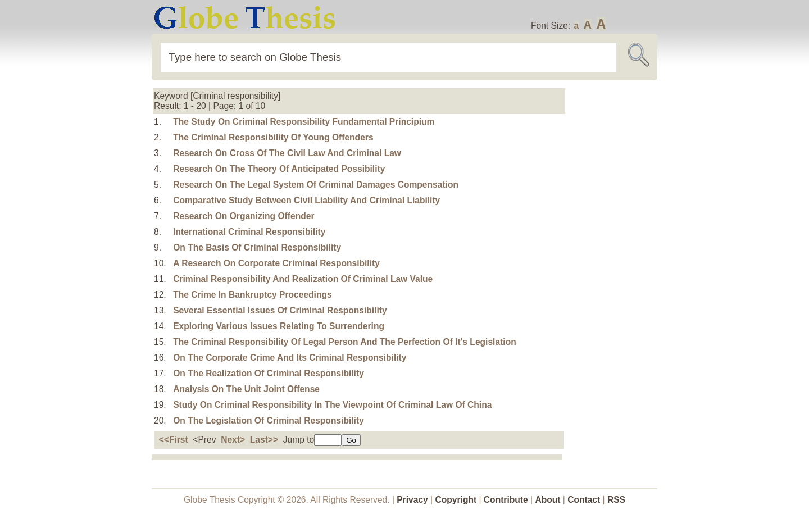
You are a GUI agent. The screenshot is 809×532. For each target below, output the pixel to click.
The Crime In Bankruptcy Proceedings (253, 295)
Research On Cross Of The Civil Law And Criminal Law (287, 153)
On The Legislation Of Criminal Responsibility (269, 420)
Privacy (412, 500)
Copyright (456, 500)
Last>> (264, 440)
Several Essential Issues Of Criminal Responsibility (280, 310)
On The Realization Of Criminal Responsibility (269, 373)
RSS (616, 500)
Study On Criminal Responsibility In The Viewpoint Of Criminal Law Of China (332, 405)
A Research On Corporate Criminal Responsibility (276, 263)
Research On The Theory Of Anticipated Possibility (279, 169)
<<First (174, 440)
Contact (585, 500)
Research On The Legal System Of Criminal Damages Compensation (316, 185)
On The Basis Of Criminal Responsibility (257, 247)
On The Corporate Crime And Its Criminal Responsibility (290, 358)
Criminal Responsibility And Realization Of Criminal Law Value (303, 279)
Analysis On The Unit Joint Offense (246, 389)
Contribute (506, 500)
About (547, 500)
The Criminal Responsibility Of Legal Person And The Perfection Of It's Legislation (345, 342)
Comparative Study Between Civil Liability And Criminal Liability (306, 200)
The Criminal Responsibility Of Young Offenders (273, 137)
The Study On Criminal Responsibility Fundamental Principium (304, 122)
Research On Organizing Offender (244, 216)
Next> (233, 440)
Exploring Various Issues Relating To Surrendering (279, 326)
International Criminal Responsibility (249, 232)
